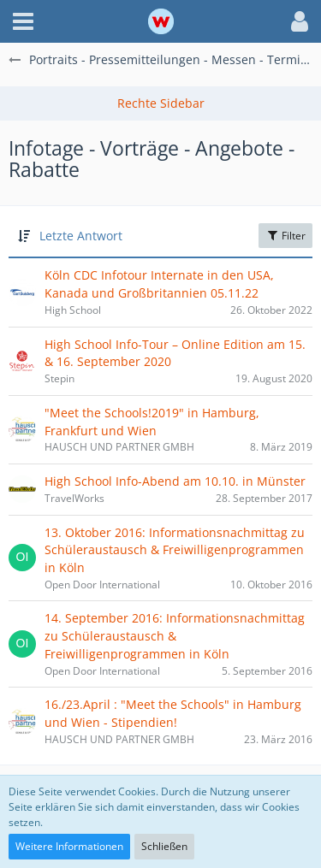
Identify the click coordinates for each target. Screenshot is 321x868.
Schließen (164, 846)
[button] (23, 21)
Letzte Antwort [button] (81, 236)
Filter (285, 236)
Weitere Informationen (69, 846)
